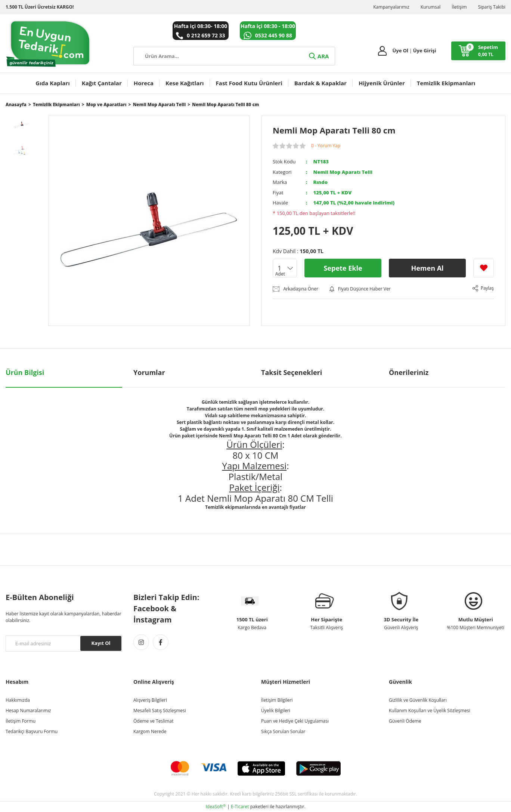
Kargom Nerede (150, 731)
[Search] (234, 56)
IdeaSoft (216, 807)
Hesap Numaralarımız (28, 710)
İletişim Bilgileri (277, 700)
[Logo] (49, 43)
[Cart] (478, 51)
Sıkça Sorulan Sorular (283, 731)
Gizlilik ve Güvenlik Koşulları (418, 700)
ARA (318, 56)
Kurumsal (431, 7)
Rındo (320, 182)
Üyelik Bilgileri (276, 710)
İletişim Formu (21, 721)
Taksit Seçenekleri (292, 372)
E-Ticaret (240, 807)
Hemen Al (427, 268)
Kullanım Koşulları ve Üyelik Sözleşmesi (430, 710)
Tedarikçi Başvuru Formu (32, 731)
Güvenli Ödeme (405, 721)
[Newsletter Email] (64, 643)
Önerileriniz (409, 372)
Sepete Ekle (343, 268)
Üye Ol (400, 50)
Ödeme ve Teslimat (153, 721)
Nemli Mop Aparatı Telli (343, 172)
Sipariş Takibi (492, 7)
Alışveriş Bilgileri (150, 700)
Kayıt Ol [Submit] (101, 643)
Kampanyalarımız (391, 7)
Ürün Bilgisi (25, 372)
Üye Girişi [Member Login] (425, 50)
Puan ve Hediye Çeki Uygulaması (295, 721)
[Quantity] (285, 268)
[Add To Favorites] (484, 268)
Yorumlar (149, 372)
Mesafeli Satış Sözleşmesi (160, 710)
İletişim (459, 7)
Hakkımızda (18, 700)
